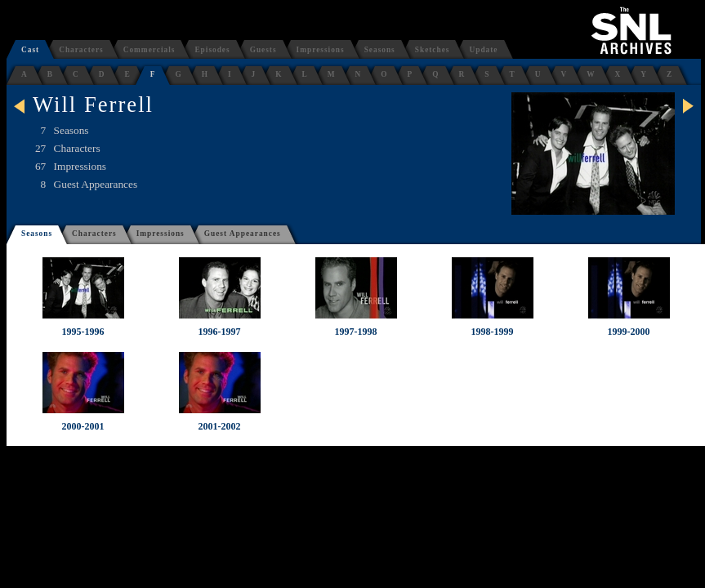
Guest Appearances (243, 234)
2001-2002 (220, 426)
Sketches (433, 50)
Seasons (380, 50)
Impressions (321, 50)
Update (483, 50)
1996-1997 (220, 332)
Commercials (149, 50)
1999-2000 (629, 332)
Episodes (212, 50)
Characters (81, 50)
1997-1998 (356, 332)
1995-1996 (83, 332)
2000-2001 (83, 426)
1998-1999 (493, 332)
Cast (30, 50)
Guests (263, 50)
